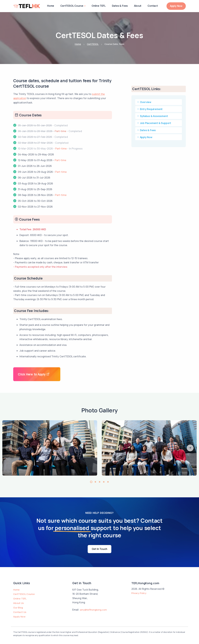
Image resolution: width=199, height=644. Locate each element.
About (138, 6)
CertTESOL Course (72, 6)
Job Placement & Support (154, 123)
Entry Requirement (150, 109)
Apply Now (176, 6)
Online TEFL (99, 6)
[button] (190, 448)
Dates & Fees (120, 6)
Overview (144, 102)
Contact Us (20, 612)
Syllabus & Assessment (152, 116)
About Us (19, 603)
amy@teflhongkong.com (93, 610)
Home (51, 6)
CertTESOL (93, 44)
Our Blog (18, 608)
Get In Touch (100, 549)
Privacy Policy (139, 593)
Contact (153, 6)
